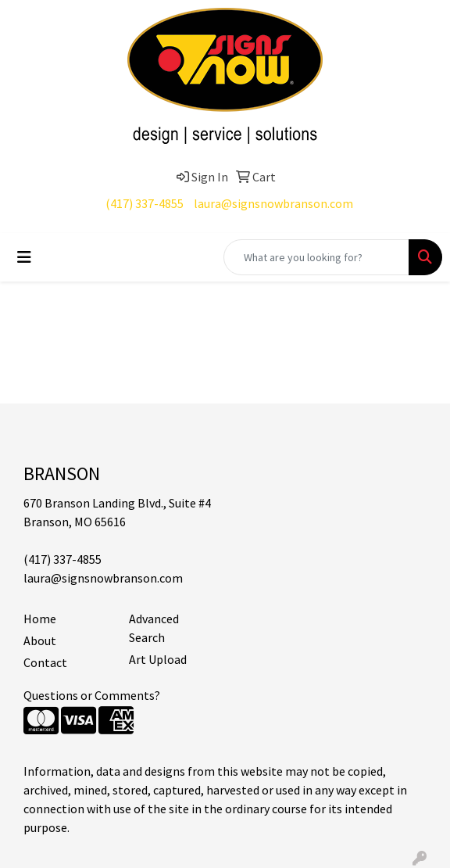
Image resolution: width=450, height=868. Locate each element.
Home (40, 619)
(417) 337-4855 (145, 203)
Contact (45, 662)
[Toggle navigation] (24, 257)
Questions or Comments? (92, 695)
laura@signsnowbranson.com (273, 203)
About (40, 640)
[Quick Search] (316, 257)
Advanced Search (154, 628)
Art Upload (158, 659)
